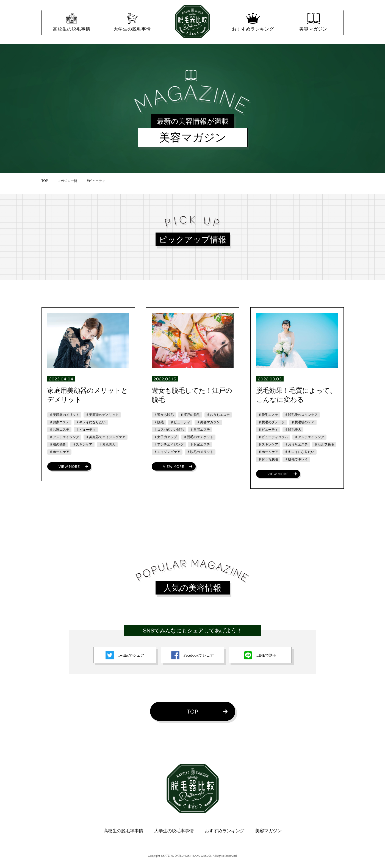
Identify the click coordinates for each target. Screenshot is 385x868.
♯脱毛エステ (268, 415)
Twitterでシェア (125, 655)
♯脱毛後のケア (303, 422)
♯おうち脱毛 (268, 459)
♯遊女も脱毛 (164, 415)
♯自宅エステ (200, 430)
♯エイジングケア (167, 452)
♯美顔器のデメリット (102, 415)
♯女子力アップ (165, 437)
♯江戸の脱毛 (190, 415)
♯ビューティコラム (273, 437)
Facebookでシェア (192, 655)
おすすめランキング (225, 831)
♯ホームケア (59, 452)
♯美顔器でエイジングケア (106, 437)
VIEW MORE (69, 466)
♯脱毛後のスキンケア (301, 415)
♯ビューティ (86, 430)
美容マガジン (268, 831)
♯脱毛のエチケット (198, 437)
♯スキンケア (82, 444)
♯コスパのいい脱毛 (169, 430)
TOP (193, 711)
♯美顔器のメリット (64, 415)
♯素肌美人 (107, 444)
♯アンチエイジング (64, 437)
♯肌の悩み (58, 444)
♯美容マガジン (208, 422)
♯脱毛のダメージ (272, 422)
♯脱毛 (159, 422)
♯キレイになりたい (91, 422)
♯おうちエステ (218, 415)
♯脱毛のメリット (200, 452)
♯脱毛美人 (293, 430)
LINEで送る (260, 655)
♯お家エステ (59, 422)
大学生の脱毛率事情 (174, 831)
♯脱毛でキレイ (296, 459)
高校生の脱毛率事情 (123, 831)
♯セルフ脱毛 (324, 444)
